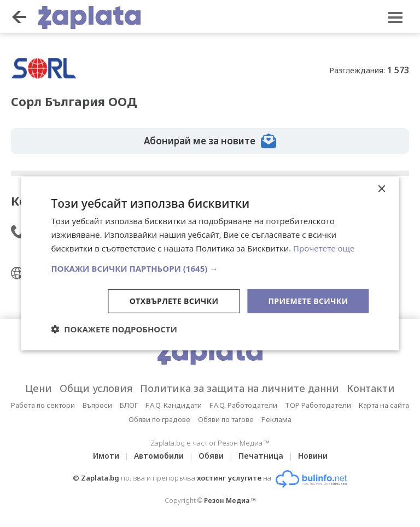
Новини (313, 456)
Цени (39, 388)
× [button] (381, 189)
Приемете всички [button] (308, 300)
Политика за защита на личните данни (240, 388)
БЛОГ (129, 405)
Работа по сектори (43, 405)
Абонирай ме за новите (210, 141)
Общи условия (96, 388)
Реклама (276, 419)
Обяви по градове (159, 419)
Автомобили (159, 456)
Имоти (106, 456)
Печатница (261, 456)
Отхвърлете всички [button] (174, 300)
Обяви (211, 456)
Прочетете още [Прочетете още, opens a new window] (324, 248)
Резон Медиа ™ (230, 500)
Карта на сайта (384, 405)
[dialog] (210, 263)
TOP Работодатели (318, 405)
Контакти (371, 388)
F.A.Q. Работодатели (243, 405)
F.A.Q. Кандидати (174, 405)
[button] (210, 268)
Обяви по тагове (226, 419)
